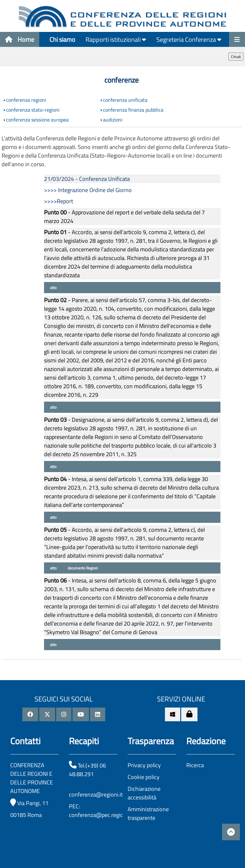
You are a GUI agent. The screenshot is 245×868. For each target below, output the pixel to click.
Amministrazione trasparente (148, 813)
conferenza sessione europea (37, 120)
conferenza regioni (26, 100)
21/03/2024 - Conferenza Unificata (87, 179)
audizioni (113, 120)
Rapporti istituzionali (116, 39)
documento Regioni (82, 568)
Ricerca (195, 765)
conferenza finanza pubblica (133, 110)
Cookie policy (144, 777)
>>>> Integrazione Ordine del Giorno (88, 190)
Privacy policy (144, 765)
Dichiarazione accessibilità (144, 793)
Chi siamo (62, 39)
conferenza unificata (125, 100)
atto (53, 288)
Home (20, 39)
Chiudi (236, 57)
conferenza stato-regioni (33, 110)
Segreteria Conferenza (189, 39)
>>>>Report (59, 201)
